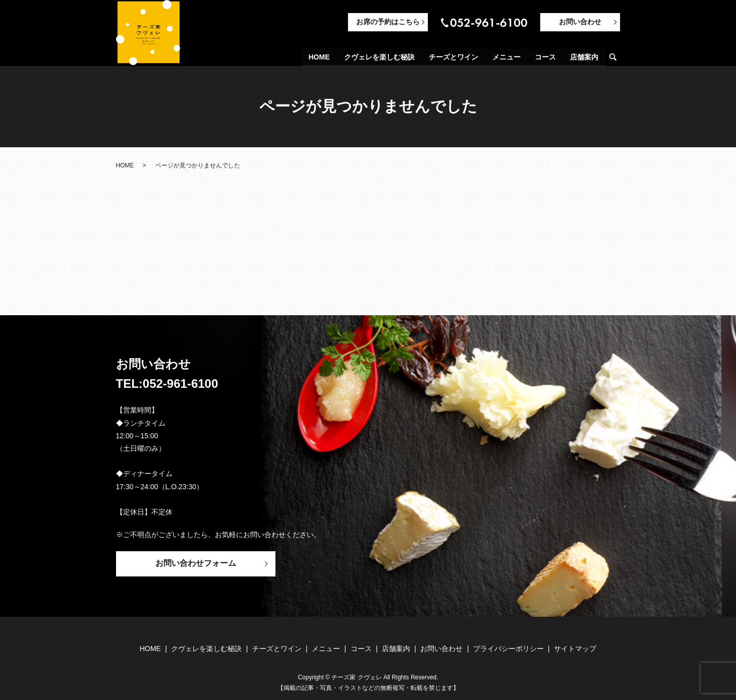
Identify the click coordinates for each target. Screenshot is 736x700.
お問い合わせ (580, 22)
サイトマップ (575, 649)
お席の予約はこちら (388, 22)
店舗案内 (584, 57)
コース (545, 57)
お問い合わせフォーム (196, 563)
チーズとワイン (454, 57)
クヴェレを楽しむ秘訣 (379, 57)
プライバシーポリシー (508, 649)
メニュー (506, 57)
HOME (319, 57)
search (617, 58)
